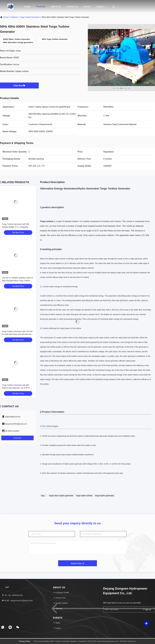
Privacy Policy (25, 641)
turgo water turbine (84, 496)
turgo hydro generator (105, 496)
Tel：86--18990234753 (12, 595)
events (87, 7)
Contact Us (72, 7)
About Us (56, 7)
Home (27, 7)
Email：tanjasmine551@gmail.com (17, 601)
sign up (147, 610)
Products (41, 7)
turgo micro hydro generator (61, 496)
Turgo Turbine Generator (30, 17)
